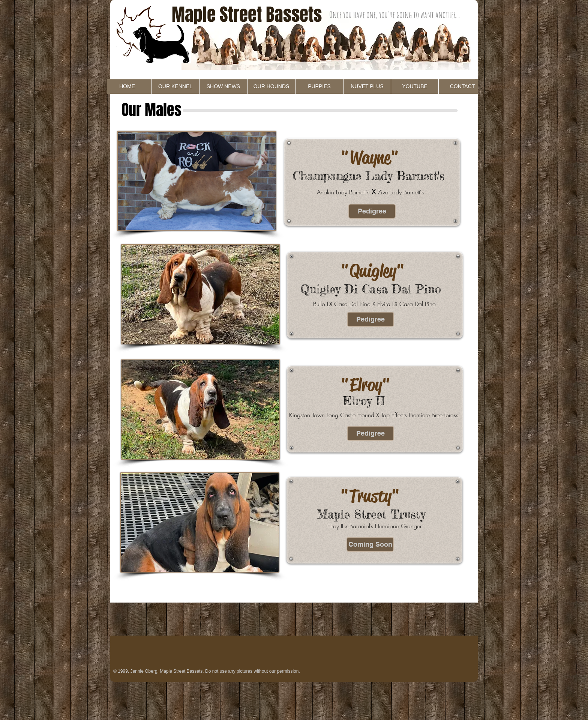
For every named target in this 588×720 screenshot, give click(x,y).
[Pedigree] (372, 211)
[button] (370, 544)
